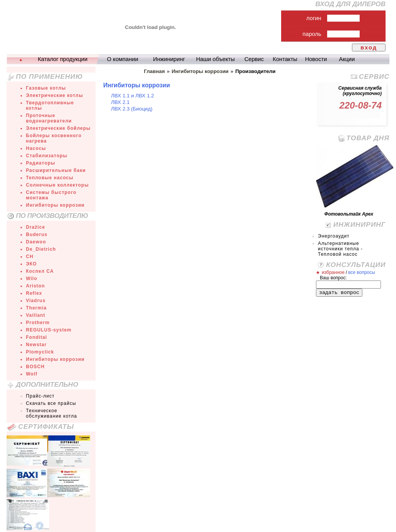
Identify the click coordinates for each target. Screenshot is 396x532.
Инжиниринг (169, 59)
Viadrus (36, 301)
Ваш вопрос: (333, 278)
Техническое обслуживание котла (51, 413)
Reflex (34, 293)
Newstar (36, 345)
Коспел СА (40, 271)
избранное (333, 272)
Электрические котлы (55, 95)
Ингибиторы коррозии (55, 205)
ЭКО (31, 264)
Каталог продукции (63, 59)
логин (314, 18)
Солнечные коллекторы (57, 185)
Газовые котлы (46, 88)
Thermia (36, 308)
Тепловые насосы (50, 178)
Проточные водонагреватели (49, 118)
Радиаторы (41, 163)
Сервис (254, 59)
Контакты (285, 59)
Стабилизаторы (47, 156)
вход (369, 48)
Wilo (32, 279)
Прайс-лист (40, 396)
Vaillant (36, 315)
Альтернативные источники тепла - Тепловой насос (340, 249)
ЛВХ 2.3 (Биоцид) (132, 109)
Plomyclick (40, 352)
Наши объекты (215, 59)
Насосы (36, 148)
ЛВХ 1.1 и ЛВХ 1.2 (132, 96)
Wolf (32, 374)
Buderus (37, 235)
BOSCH (35, 367)
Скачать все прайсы (51, 403)
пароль (312, 34)
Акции (347, 59)
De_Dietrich (41, 249)
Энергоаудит (334, 236)
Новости (316, 59)
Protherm (38, 323)
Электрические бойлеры (58, 128)
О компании (123, 59)
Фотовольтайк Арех (349, 214)
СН (30, 257)
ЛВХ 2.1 (120, 102)
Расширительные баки (56, 170)
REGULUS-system (49, 330)
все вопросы (362, 272)
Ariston (35, 286)
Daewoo (36, 242)
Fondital (37, 337)
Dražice (36, 227)
